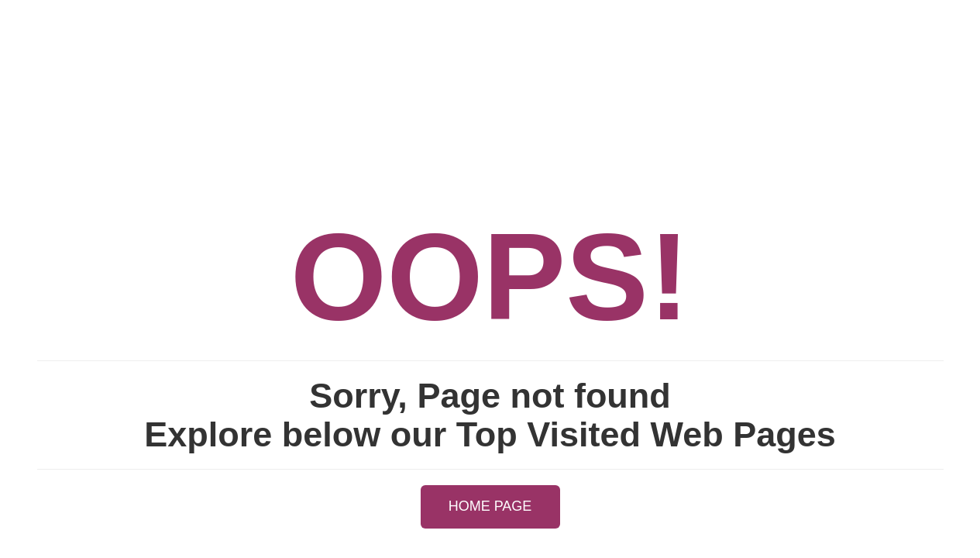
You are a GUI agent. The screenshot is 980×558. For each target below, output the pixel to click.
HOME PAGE (490, 506)
